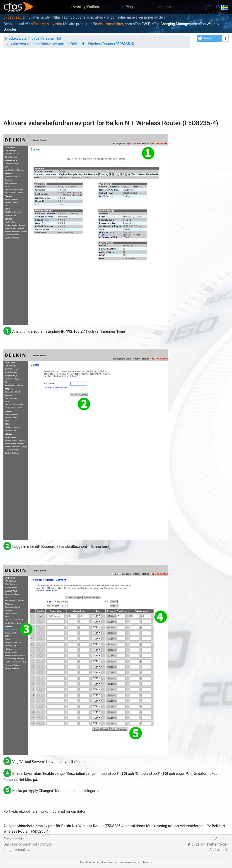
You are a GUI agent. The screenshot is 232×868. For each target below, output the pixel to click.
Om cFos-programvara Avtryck (28, 844)
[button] (209, 38)
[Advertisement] (116, 85)
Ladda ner (163, 7)
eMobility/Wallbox (85, 7)
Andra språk (219, 850)
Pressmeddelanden (19, 839)
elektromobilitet (111, 24)
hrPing (128, 7)
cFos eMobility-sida (46, 24)
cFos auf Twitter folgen (208, 844)
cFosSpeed (13, 17)
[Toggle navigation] (210, 7)
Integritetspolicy (16, 850)
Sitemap (222, 839)
